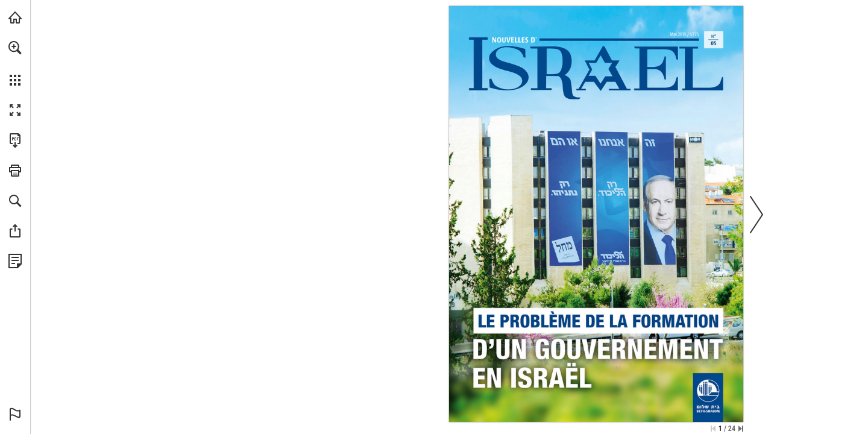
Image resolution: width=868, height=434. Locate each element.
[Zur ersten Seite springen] (713, 429)
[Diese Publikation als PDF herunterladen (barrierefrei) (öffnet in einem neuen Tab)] (15, 140)
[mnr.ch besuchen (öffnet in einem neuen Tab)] (15, 17)
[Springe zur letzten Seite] (741, 429)
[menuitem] (15, 63)
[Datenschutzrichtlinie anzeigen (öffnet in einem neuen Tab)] (15, 261)
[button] (15, 48)
